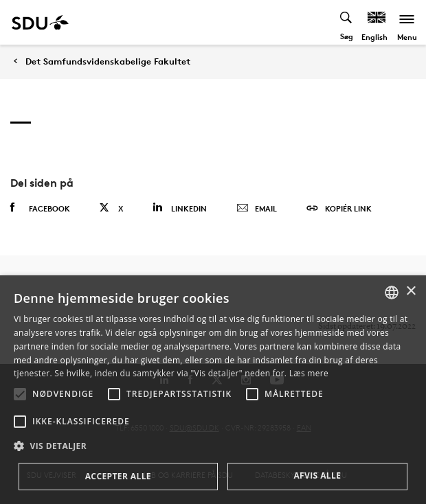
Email (257, 209)
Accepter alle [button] (118, 476)
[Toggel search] (347, 22)
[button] (20, 394)
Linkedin (180, 208)
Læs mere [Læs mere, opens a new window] (309, 373)
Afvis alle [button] (317, 476)
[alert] (213, 390)
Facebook (40, 208)
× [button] (411, 291)
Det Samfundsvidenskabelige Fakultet (108, 61)
